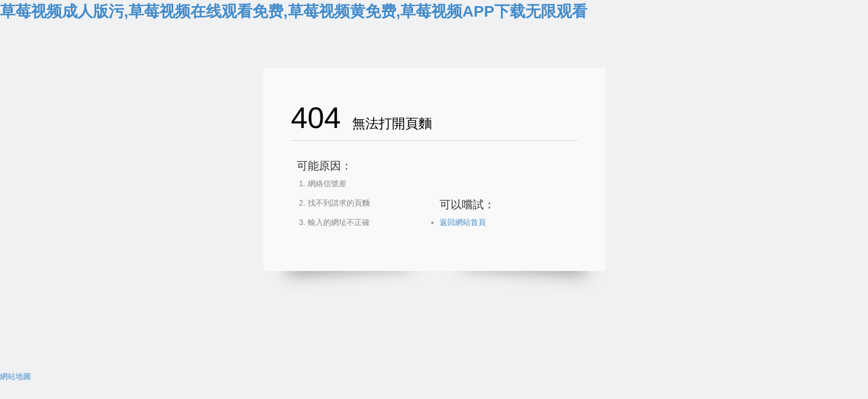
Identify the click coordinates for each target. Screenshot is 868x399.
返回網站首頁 (463, 222)
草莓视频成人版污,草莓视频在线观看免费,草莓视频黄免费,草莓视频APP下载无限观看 (294, 11)
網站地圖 (15, 376)
